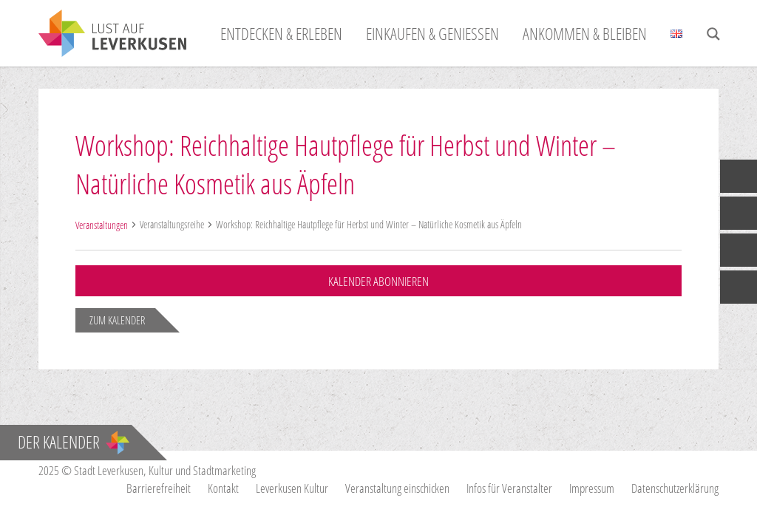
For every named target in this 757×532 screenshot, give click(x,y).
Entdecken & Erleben (281, 33)
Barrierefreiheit (159, 488)
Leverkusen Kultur (292, 488)
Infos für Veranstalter (509, 488)
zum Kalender (117, 320)
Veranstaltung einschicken (397, 488)
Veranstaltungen (102, 225)
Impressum (592, 488)
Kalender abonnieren (378, 281)
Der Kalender (74, 442)
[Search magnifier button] (713, 34)
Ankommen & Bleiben (585, 33)
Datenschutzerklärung (675, 488)
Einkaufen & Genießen (432, 33)
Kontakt (223, 488)
